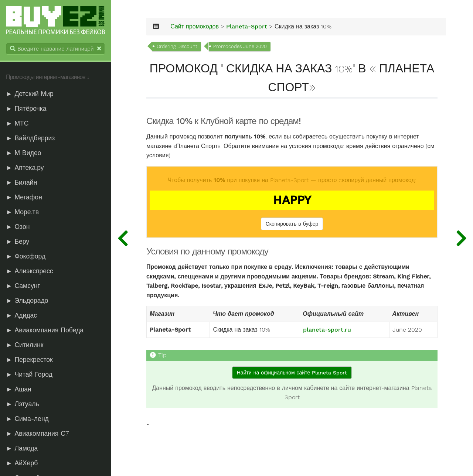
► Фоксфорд (26, 256)
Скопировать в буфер (292, 224)
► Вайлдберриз (30, 138)
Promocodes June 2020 (240, 46)
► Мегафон (24, 197)
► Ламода (22, 448)
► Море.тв (22, 212)
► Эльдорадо (27, 301)
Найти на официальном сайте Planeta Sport (292, 373)
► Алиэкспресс (30, 271)
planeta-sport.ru (327, 330)
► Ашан (19, 389)
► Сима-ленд (27, 419)
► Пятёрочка (26, 109)
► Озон (18, 227)
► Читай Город (29, 374)
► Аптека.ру (25, 168)
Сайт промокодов (195, 27)
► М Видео (23, 153)
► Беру (18, 242)
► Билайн (21, 182)
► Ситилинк (25, 345)
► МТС (17, 123)
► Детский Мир (30, 94)
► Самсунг (23, 286)
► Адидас (21, 315)
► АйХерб (22, 463)
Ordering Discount (177, 46)
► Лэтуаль (23, 404)
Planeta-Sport (247, 27)
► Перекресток (29, 360)
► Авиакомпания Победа (45, 330)
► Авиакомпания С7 (37, 434)
